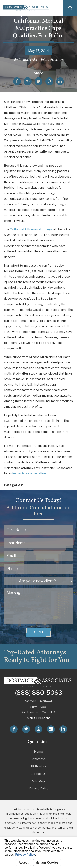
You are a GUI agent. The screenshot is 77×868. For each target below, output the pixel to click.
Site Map (38, 781)
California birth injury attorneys (31, 229)
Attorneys (38, 759)
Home (38, 752)
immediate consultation (29, 473)
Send (39, 632)
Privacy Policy (38, 788)
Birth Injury (38, 766)
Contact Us (38, 774)
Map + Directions (39, 718)
